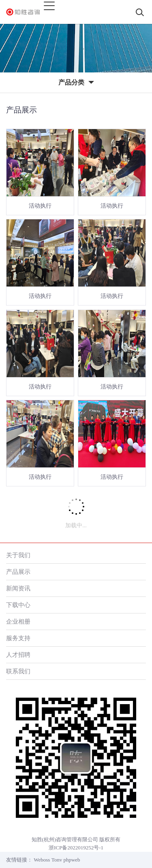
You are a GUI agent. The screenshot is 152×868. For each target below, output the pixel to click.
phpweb (72, 860)
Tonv (57, 860)
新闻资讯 (18, 588)
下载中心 (18, 605)
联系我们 (18, 671)
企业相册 (18, 621)
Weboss (42, 860)
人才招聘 (18, 655)
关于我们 (18, 555)
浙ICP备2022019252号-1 (76, 848)
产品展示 (18, 572)
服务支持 (18, 638)
